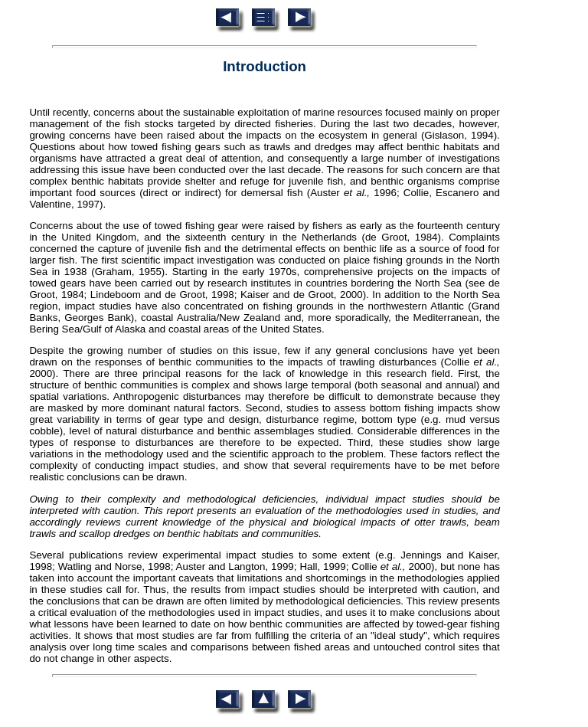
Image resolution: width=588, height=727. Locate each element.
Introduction (265, 66)
